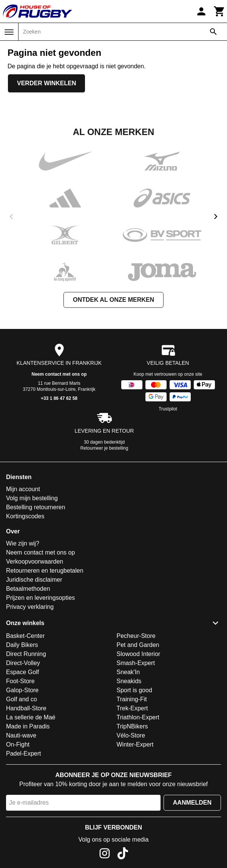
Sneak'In (128, 672)
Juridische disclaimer (34, 580)
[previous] (11, 217)
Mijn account (23, 489)
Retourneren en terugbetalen (45, 571)
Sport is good (134, 690)
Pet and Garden (138, 645)
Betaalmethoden (28, 589)
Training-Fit (132, 699)
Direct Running (26, 654)
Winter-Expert (135, 744)
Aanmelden (192, 803)
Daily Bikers (22, 645)
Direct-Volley (23, 663)
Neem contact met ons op (59, 374)
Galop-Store (22, 690)
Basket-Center (25, 636)
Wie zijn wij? (23, 543)
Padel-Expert (24, 754)
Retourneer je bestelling (104, 448)
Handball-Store (26, 708)
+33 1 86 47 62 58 (59, 398)
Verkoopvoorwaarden (35, 562)
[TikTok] (123, 855)
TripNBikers (132, 726)
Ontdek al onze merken (113, 300)
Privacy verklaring (30, 607)
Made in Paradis (28, 726)
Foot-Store (20, 681)
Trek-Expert (132, 708)
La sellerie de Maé (31, 717)
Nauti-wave (21, 735)
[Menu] (9, 32)
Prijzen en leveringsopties (40, 598)
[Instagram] (105, 855)
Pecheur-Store (136, 636)
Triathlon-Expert (138, 717)
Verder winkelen (46, 83)
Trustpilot (168, 409)
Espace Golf (22, 672)
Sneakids (129, 681)
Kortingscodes (25, 516)
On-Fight (18, 744)
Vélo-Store (131, 735)
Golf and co (22, 699)
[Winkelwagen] (219, 11)
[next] (216, 217)
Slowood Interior (139, 654)
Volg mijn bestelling (32, 498)
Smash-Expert (136, 663)
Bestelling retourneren (36, 507)
